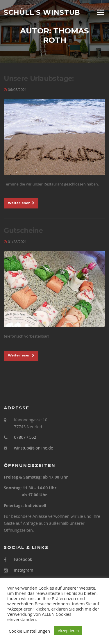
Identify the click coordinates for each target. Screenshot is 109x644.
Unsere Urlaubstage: (39, 79)
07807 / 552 (25, 437)
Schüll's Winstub (42, 12)
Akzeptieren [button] (68, 631)
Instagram (24, 570)
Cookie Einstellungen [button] (29, 631)
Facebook (23, 559)
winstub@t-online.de (33, 448)
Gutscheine (23, 231)
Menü (100, 12)
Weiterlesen (21, 203)
